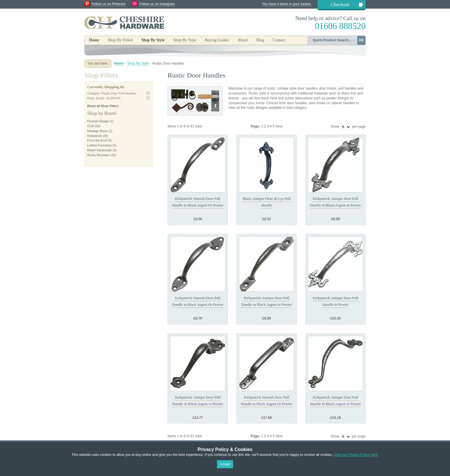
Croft (91, 126)
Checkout (340, 4)
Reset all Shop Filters (103, 106)
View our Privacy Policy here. (356, 455)
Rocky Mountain (98, 155)
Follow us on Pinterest (108, 4)
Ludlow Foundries (99, 145)
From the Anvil (97, 140)
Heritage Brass (97, 131)
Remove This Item (148, 93)
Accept (225, 464)
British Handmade (100, 150)
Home (94, 40)
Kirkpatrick (94, 136)
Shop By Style (138, 63)
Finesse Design (98, 121)
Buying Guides (217, 40)
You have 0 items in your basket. (287, 4)
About (243, 40)
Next (279, 126)
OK (361, 40)
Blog (260, 40)
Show (335, 127)
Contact (279, 40)
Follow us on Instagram (157, 4)
